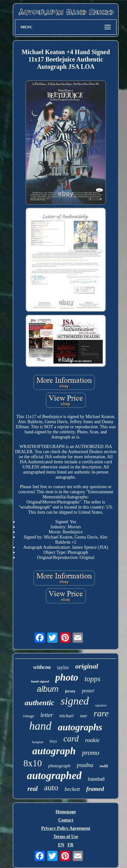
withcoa (42, 667)
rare (101, 713)
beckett (72, 789)
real (32, 789)
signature (101, 705)
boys (53, 741)
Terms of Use (66, 837)
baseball (96, 779)
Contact (66, 820)
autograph (54, 751)
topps (92, 679)
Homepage (66, 812)
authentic (40, 703)
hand (40, 726)
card (71, 739)
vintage (28, 716)
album (48, 689)
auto (51, 788)
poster (88, 691)
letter (47, 715)
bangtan (38, 742)
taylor (63, 667)
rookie (92, 740)
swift (104, 766)
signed (75, 701)
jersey (70, 691)
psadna (85, 765)
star (84, 716)
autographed (54, 776)
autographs (80, 727)
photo (67, 677)
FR (71, 845)
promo (90, 753)
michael (66, 716)
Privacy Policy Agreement (66, 828)
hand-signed (40, 681)
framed (95, 789)
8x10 (33, 763)
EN (61, 845)
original (87, 666)
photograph (59, 766)
